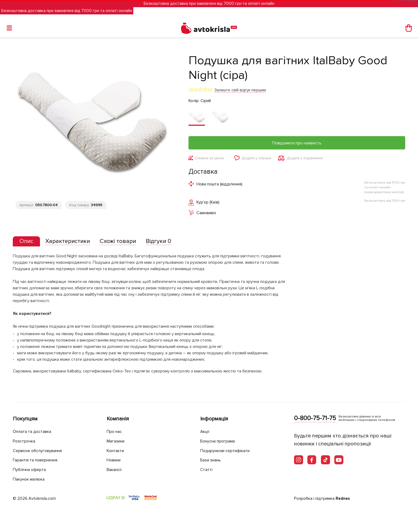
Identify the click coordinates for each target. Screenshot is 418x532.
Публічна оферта (31, 470)
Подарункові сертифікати (227, 451)
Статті (206, 470)
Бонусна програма (220, 441)
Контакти (116, 451)
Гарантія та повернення (38, 460)
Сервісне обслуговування (40, 451)
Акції (205, 432)
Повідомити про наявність (297, 143)
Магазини (117, 441)
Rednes (343, 499)
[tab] (27, 242)
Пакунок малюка (30, 479)
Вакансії (115, 470)
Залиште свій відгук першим (240, 90)
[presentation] (27, 242)
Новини (115, 460)
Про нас (115, 432)
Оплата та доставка (34, 432)
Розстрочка (25, 441)
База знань (212, 460)
